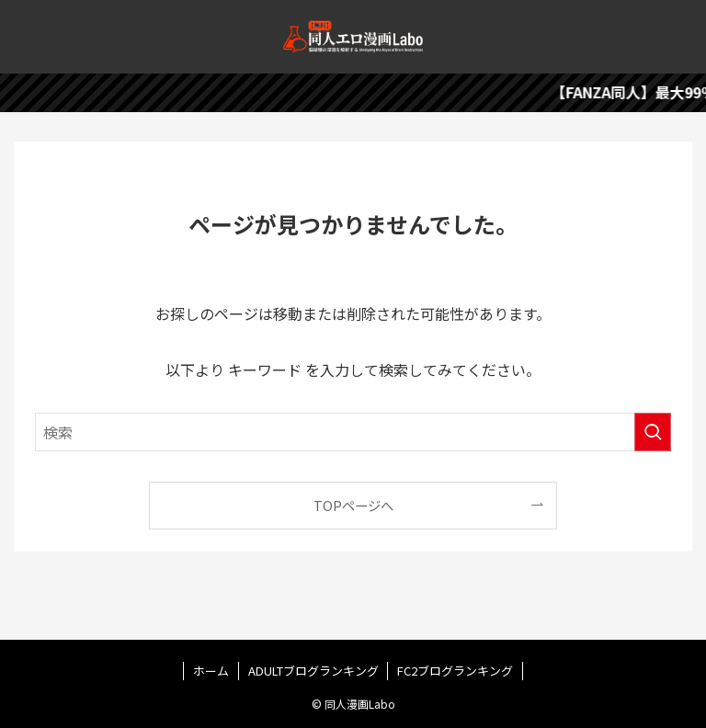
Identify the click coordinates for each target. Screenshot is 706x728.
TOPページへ (353, 505)
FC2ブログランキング (455, 671)
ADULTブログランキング (313, 671)
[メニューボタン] (37, 37)
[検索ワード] (353, 432)
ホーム (211, 671)
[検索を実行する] (653, 432)
